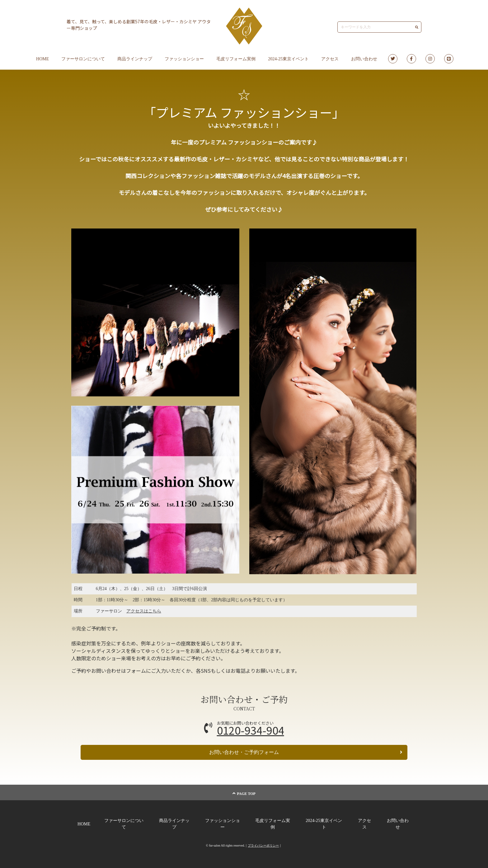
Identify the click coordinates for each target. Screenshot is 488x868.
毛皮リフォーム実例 (236, 59)
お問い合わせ (364, 59)
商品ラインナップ (135, 59)
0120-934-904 (251, 730)
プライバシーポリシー (263, 845)
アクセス (330, 59)
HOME (42, 59)
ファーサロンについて (83, 59)
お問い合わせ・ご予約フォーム (306, 752)
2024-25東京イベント (288, 59)
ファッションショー (184, 59)
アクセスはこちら (144, 611)
